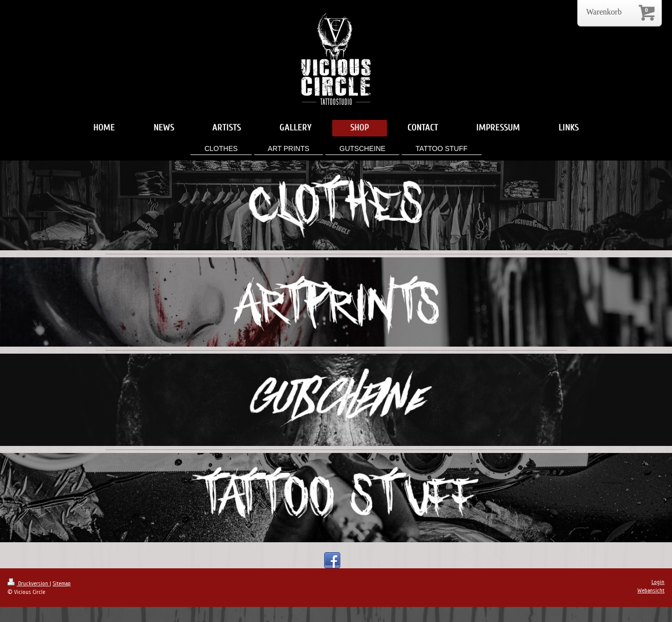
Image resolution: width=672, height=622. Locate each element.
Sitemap (62, 584)
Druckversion (29, 584)
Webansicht (651, 591)
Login (658, 582)
